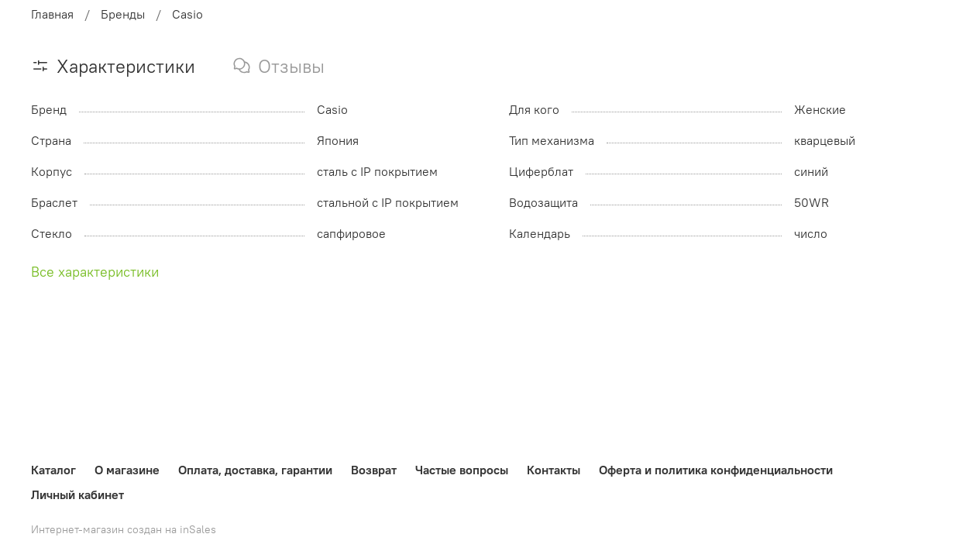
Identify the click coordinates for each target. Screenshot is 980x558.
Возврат (374, 470)
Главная (52, 14)
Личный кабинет (77, 494)
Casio (187, 14)
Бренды (123, 14)
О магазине (127, 470)
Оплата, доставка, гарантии (255, 470)
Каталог (53, 470)
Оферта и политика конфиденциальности (716, 470)
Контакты (554, 470)
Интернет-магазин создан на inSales (124, 529)
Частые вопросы (462, 470)
